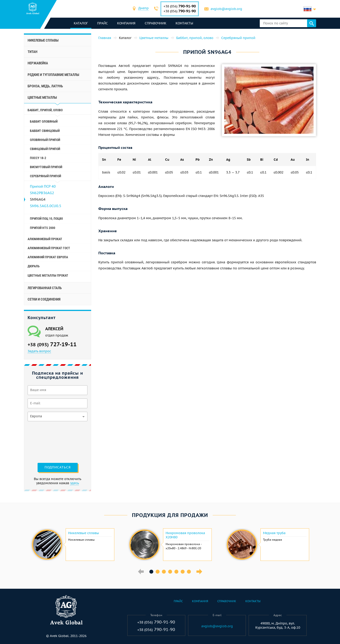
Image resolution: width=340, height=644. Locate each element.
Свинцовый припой (45, 149)
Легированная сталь (45, 288)
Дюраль (34, 266)
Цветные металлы (42, 98)
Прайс (103, 23)
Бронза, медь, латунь (45, 86)
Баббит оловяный (44, 121)
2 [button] (158, 572)
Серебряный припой (45, 176)
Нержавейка (38, 63)
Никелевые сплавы (43, 40)
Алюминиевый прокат (45, 239)
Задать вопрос (39, 351)
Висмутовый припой (46, 167)
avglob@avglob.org (226, 9)
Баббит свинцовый (45, 131)
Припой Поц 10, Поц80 (46, 219)
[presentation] (47, 441)
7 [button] (189, 572)
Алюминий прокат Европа (48, 257)
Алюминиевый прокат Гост (49, 248)
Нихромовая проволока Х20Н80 (185, 535)
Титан (32, 52)
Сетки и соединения (44, 299)
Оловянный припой (45, 140)
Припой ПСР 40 (43, 186)
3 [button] (164, 572)
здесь (74, 483)
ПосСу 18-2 (38, 158)
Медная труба (274, 533)
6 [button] (183, 572)
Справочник (156, 23)
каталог (81, 23)
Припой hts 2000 (43, 228)
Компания (126, 23)
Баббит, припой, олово (45, 110)
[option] (73, 545)
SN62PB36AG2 (42, 193)
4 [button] (170, 572)
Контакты (184, 23)
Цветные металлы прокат (48, 275)
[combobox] (143, 9)
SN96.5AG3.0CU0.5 (46, 206)
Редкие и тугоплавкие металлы (53, 75)
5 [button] (176, 572)
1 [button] (151, 572)
